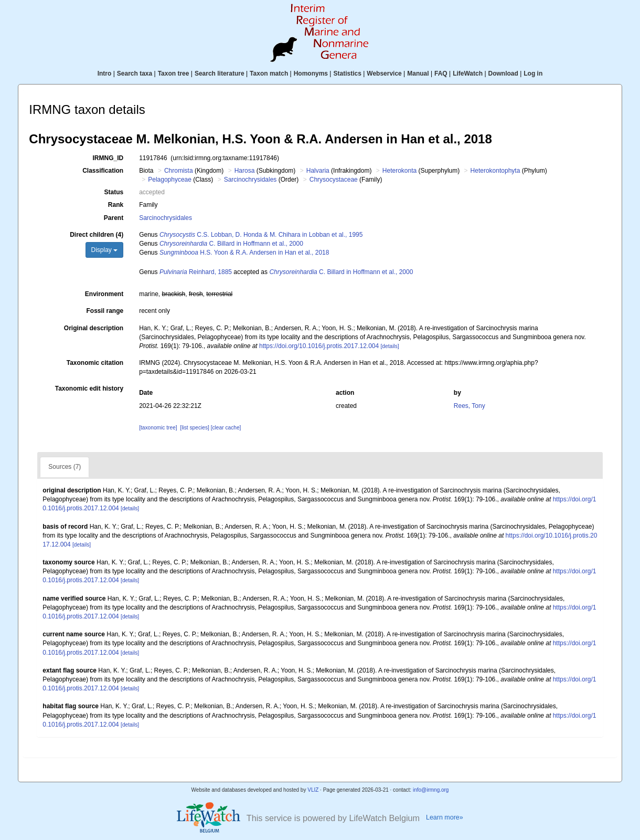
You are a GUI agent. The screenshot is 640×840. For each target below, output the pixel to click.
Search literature (220, 73)
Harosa (245, 171)
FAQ (441, 73)
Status (114, 192)
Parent (114, 218)
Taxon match (269, 73)
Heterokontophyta (495, 171)
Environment (104, 294)
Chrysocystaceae (334, 180)
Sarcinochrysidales (250, 180)
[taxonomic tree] (158, 428)
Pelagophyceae (170, 180)
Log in (533, 73)
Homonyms (311, 73)
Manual (418, 73)
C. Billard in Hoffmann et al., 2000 (231, 244)
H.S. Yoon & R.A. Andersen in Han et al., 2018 (244, 253)
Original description (94, 328)
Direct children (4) (97, 235)
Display (105, 250)
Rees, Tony (470, 406)
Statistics (347, 73)
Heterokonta (399, 171)
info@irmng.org (431, 790)
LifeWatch (468, 73)
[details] (390, 346)
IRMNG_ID (108, 158)
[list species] (194, 428)
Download (503, 73)
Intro (105, 73)
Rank (116, 205)
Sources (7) (65, 467)
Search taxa (135, 73)
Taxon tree (174, 73)
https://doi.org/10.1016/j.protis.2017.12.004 (319, 346)
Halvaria (318, 171)
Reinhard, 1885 (196, 272)
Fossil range (105, 311)
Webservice (384, 73)
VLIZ (313, 790)
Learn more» (445, 817)
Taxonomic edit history (89, 388)
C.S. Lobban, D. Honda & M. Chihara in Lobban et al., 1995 (261, 235)
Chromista (179, 171)
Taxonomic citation (95, 363)
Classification (103, 171)
